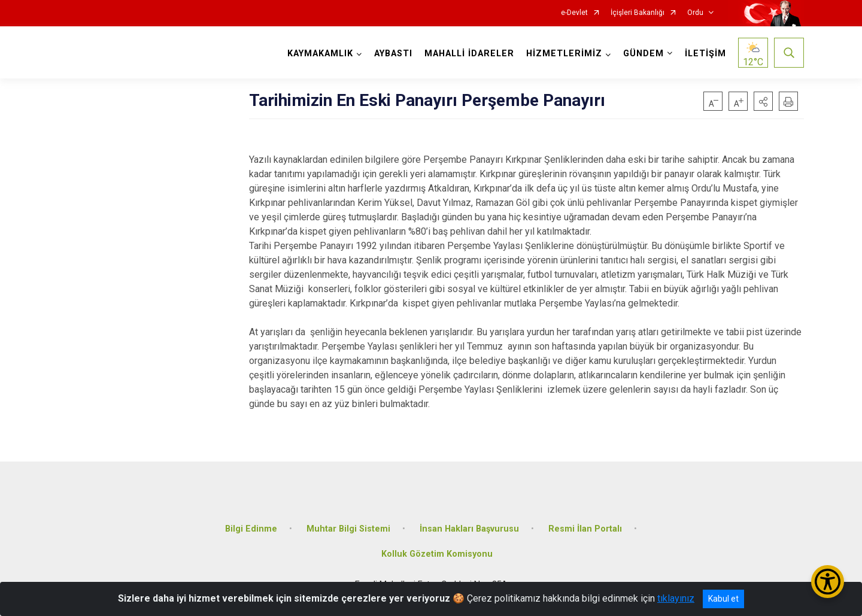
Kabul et (723, 599)
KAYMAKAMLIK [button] (320, 54)
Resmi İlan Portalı (585, 529)
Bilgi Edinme (251, 529)
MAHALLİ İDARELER (469, 54)
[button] (763, 101)
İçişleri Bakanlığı (638, 13)
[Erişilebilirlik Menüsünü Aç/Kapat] (828, 582)
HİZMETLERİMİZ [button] (564, 54)
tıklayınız (676, 598)
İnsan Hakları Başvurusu (469, 529)
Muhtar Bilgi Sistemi (348, 529)
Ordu (695, 13)
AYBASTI (393, 54)
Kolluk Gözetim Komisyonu (437, 554)
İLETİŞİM (705, 54)
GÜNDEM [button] (644, 54)
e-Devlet (574, 13)
